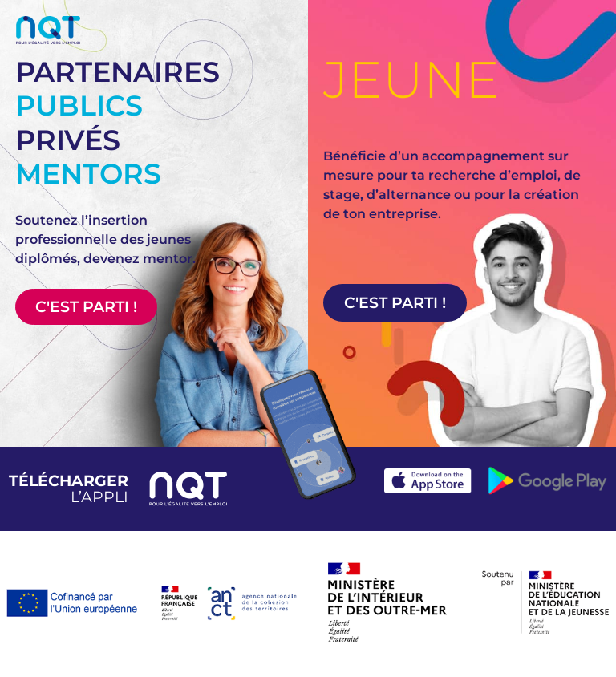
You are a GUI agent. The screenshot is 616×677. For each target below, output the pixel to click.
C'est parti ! (86, 306)
